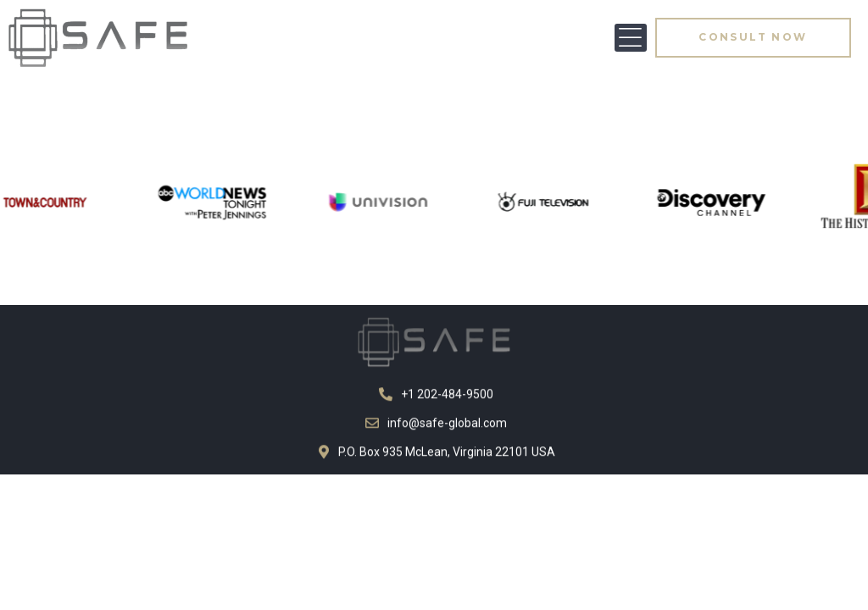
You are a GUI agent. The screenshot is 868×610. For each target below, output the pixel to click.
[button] (631, 38)
